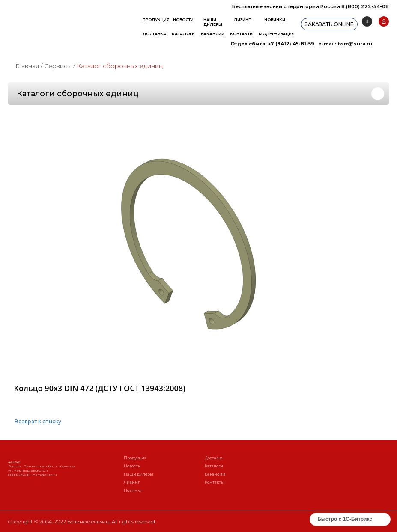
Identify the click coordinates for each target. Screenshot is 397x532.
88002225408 (19, 475)
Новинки (275, 19)
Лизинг (242, 19)
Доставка (154, 34)
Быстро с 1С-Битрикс (345, 519)
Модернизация (277, 34)
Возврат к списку (38, 421)
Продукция (156, 19)
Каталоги (183, 34)
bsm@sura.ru (355, 44)
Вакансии (213, 34)
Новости (183, 19)
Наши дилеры (213, 22)
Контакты (242, 34)
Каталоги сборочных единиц (78, 94)
